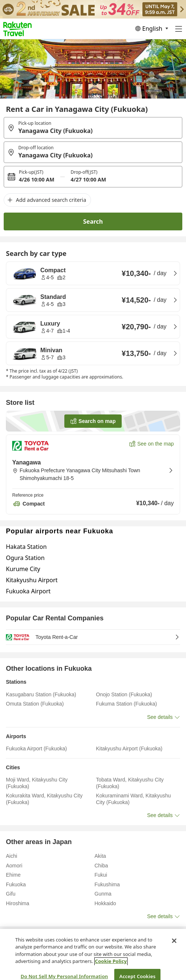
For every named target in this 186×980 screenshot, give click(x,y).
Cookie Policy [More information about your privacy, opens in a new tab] (111, 971)
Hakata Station (26, 547)
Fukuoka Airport (28, 591)
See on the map (155, 444)
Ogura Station (25, 558)
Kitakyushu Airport (32, 580)
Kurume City (23, 569)
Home (12, 936)
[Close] (174, 950)
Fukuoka (34, 936)
